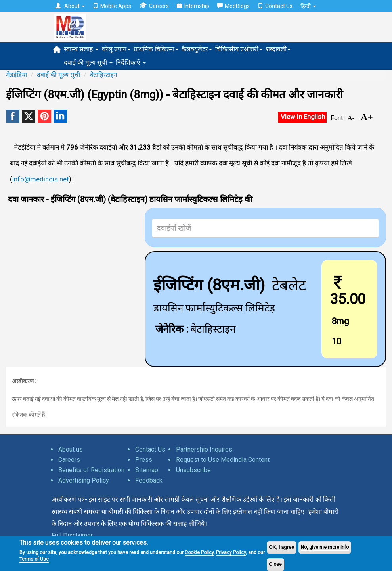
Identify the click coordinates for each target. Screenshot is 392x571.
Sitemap (147, 470)
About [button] (70, 6)
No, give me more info (325, 547)
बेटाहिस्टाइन (104, 75)
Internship (193, 6)
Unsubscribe (193, 470)
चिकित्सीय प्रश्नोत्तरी (239, 49)
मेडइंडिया (16, 75)
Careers (154, 6)
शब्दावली (278, 49)
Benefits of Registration (91, 470)
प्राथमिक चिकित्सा (156, 49)
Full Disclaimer (72, 535)
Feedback (149, 480)
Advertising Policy (84, 480)
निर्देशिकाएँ (131, 62)
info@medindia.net (41, 179)
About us (71, 449)
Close (276, 564)
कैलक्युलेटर (197, 49)
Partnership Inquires (204, 449)
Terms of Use (34, 559)
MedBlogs (233, 6)
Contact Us (275, 6)
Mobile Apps (112, 6)
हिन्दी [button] (308, 6)
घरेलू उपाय (116, 49)
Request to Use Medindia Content (223, 460)
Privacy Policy (231, 552)
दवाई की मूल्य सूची (88, 62)
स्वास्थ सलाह (81, 49)
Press (144, 460)
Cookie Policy (199, 552)
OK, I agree (282, 547)
